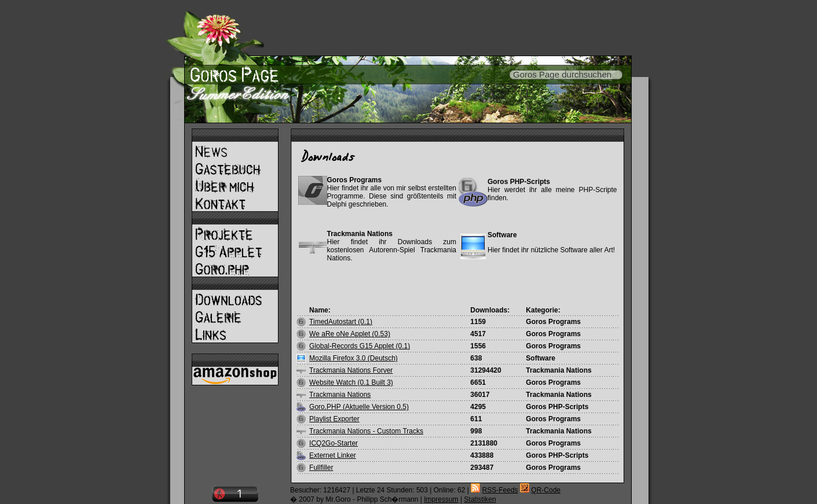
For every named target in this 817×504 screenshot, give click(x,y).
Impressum (441, 499)
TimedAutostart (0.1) (341, 322)
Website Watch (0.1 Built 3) (351, 382)
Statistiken (480, 499)
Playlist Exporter (334, 419)
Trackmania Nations (340, 395)
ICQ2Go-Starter (334, 443)
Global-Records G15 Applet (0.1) (360, 346)
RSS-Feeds (500, 490)
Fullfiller (321, 468)
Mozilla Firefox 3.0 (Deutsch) (353, 358)
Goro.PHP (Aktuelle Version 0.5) (359, 407)
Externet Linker (333, 455)
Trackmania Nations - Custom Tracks (366, 431)
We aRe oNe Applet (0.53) (350, 334)
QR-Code (546, 490)
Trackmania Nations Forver (351, 370)
